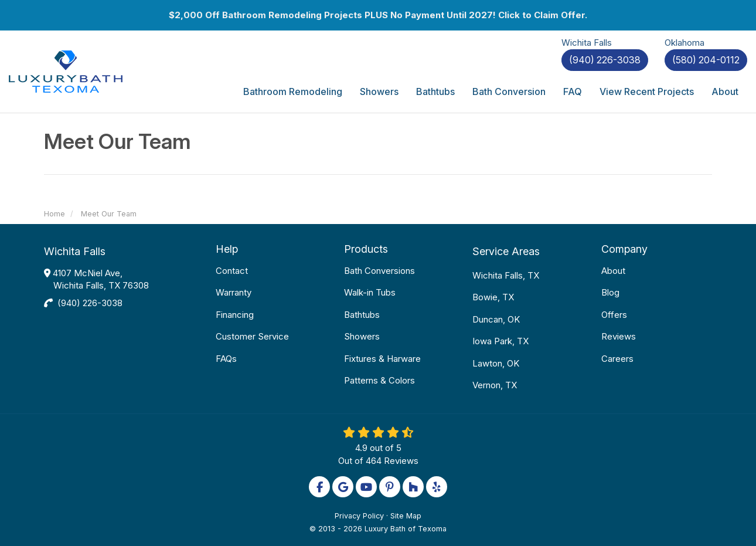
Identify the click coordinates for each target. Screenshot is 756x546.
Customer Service (252, 336)
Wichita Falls (75, 251)
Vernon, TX (495, 385)
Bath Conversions (379, 271)
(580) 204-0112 (706, 60)
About (613, 271)
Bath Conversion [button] (509, 91)
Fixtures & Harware (382, 359)
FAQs (226, 359)
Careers (617, 359)
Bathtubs (362, 315)
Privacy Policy (359, 516)
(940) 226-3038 (90, 303)
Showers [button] (379, 91)
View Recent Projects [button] (647, 91)
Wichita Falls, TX (506, 275)
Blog (610, 292)
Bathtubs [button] (435, 91)
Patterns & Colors (379, 380)
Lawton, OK (496, 363)
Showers (362, 336)
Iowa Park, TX (500, 341)
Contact (232, 271)
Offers (614, 315)
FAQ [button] (573, 91)
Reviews (619, 336)
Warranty (234, 292)
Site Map (406, 516)
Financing (235, 315)
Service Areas (506, 251)
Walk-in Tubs (370, 292)
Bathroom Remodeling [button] (293, 91)
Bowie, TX (493, 297)
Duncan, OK (496, 319)
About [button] (725, 91)
